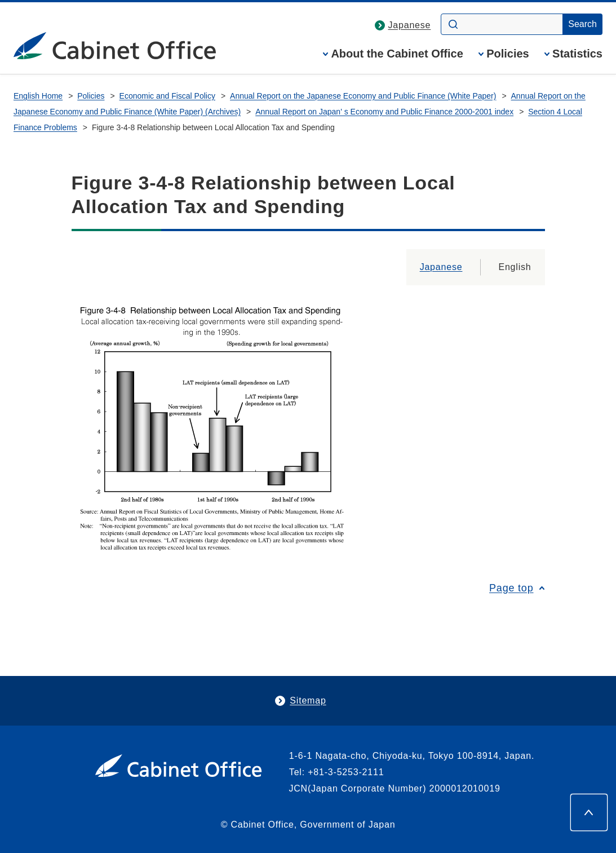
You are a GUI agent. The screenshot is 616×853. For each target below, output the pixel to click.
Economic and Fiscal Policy (167, 96)
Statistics (577, 54)
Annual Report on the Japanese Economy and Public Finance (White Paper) (363, 96)
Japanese (410, 25)
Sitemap (308, 700)
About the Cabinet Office (397, 54)
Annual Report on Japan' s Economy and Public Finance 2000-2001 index (384, 112)
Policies (508, 54)
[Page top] (589, 812)
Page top (511, 588)
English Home (38, 96)
